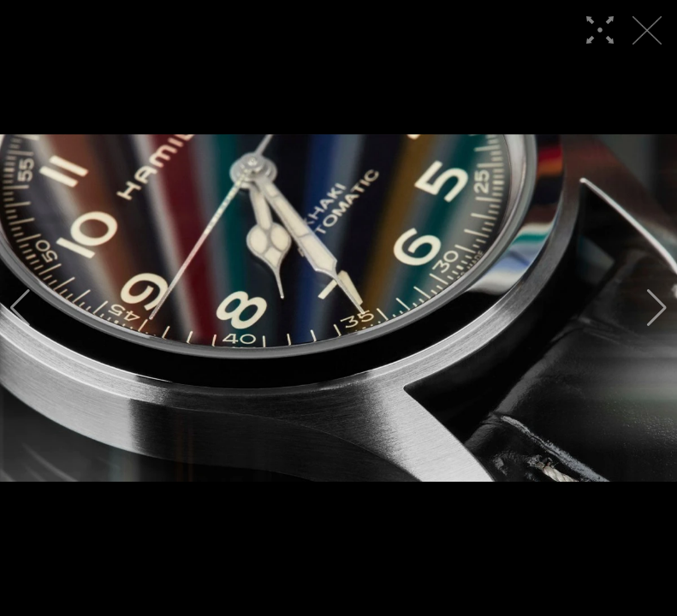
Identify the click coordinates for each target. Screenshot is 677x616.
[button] (20, 308)
